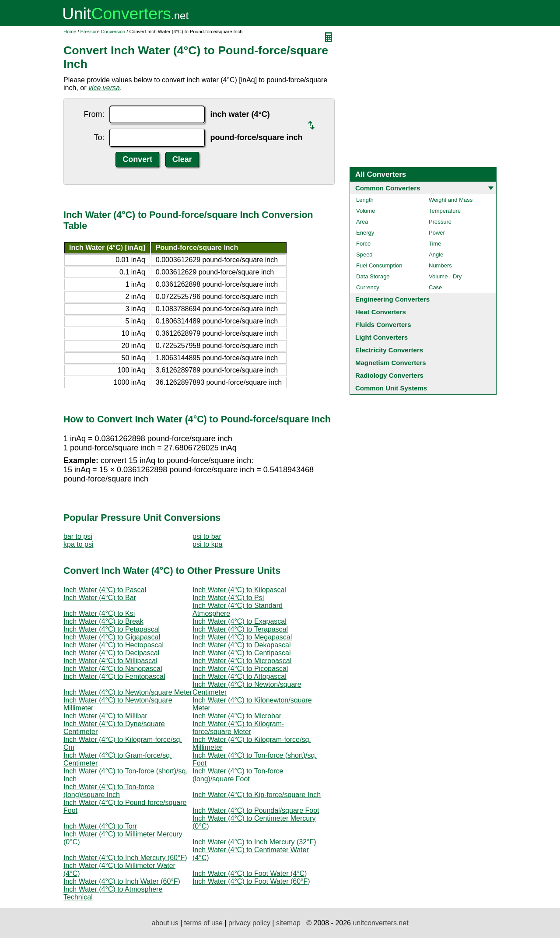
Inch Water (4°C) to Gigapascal (112, 637)
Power (437, 233)
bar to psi (78, 536)
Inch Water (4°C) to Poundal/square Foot (256, 810)
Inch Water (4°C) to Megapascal (242, 637)
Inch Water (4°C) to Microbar (237, 716)
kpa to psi (78, 544)
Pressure (440, 222)
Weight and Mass (451, 200)
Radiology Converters (389, 375)
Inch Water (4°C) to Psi (228, 598)
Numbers (440, 265)
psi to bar (207, 536)
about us (165, 923)
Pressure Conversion (103, 32)
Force (363, 244)
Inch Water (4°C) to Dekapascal (242, 645)
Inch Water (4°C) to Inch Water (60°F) (122, 881)
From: (94, 114)
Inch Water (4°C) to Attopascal (240, 676)
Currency (368, 287)
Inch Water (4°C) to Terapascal (240, 629)
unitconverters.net (380, 923)
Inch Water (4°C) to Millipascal (110, 661)
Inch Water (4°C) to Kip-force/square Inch (257, 795)
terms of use (203, 923)
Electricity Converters (389, 350)
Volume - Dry (445, 276)
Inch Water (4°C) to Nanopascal (113, 669)
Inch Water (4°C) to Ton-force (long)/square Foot (238, 775)
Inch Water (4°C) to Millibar (105, 716)
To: (99, 137)
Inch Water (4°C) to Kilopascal (239, 590)
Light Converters (381, 337)
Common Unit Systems (391, 388)
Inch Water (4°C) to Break (103, 621)
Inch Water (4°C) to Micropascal (242, 661)
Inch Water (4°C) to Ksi (99, 613)
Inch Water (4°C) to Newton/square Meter (128, 692)
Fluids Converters (383, 325)
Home (70, 32)
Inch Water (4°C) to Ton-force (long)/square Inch (109, 791)
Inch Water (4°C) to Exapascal (240, 621)
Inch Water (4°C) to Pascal (105, 590)
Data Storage (373, 276)
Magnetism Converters (391, 363)
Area (362, 222)
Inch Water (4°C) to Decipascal (111, 653)
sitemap (288, 923)
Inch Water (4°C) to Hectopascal (114, 645)
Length (365, 200)
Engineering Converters (392, 299)
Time (435, 244)
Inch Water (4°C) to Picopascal (240, 669)
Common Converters (388, 188)
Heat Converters (381, 312)
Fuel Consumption (379, 265)
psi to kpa (207, 544)
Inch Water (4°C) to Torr (100, 826)
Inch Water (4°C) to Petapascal (112, 629)
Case (435, 287)
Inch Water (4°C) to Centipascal (242, 653)
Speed (364, 255)
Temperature (445, 211)
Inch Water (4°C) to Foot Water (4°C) (250, 873)
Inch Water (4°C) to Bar (100, 598)
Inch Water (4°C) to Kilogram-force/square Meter (238, 728)
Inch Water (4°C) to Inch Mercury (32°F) (254, 842)
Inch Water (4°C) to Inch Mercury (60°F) (125, 858)
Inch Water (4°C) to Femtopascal (114, 676)
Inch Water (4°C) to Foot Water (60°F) (251, 881)
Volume (366, 211)
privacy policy (249, 923)
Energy (365, 233)
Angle (436, 255)
